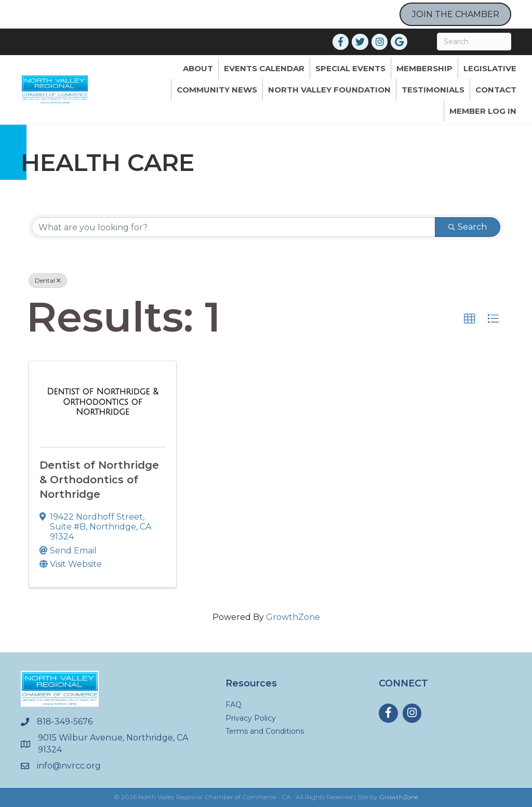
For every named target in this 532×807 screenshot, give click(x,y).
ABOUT (198, 68)
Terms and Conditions (265, 731)
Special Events (350, 68)
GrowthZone (293, 617)
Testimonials (433, 90)
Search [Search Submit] (468, 227)
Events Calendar (264, 68)
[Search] (474, 42)
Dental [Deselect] (48, 280)
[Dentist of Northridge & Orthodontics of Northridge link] (103, 402)
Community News (217, 90)
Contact (496, 90)
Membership (424, 68)
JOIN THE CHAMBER (456, 14)
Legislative (490, 68)
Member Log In (483, 111)
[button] (470, 319)
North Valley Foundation (329, 90)
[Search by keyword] (234, 227)
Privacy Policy (251, 718)
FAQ (234, 705)
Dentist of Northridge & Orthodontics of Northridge (99, 480)
